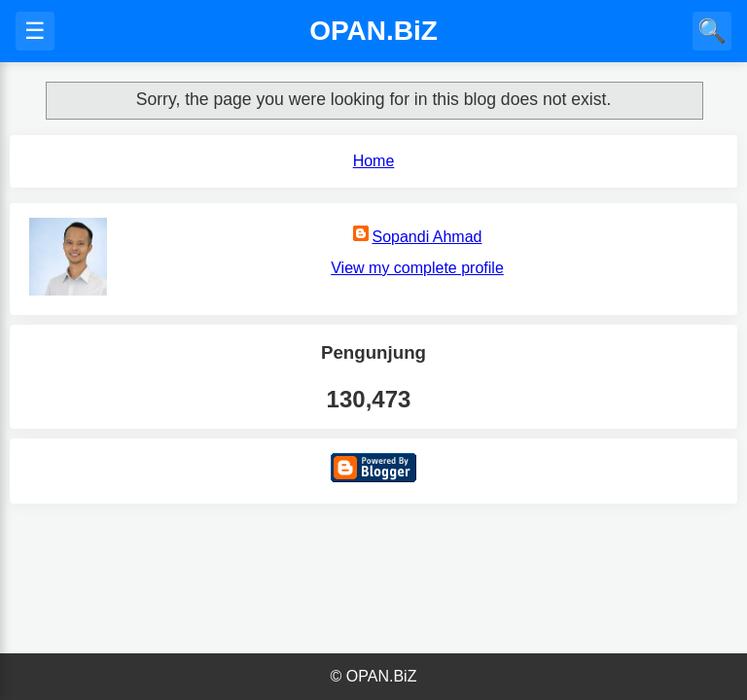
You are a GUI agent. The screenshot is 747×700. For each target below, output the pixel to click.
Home (374, 161)
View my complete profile (417, 268)
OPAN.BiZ (373, 31)
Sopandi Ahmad (427, 237)
